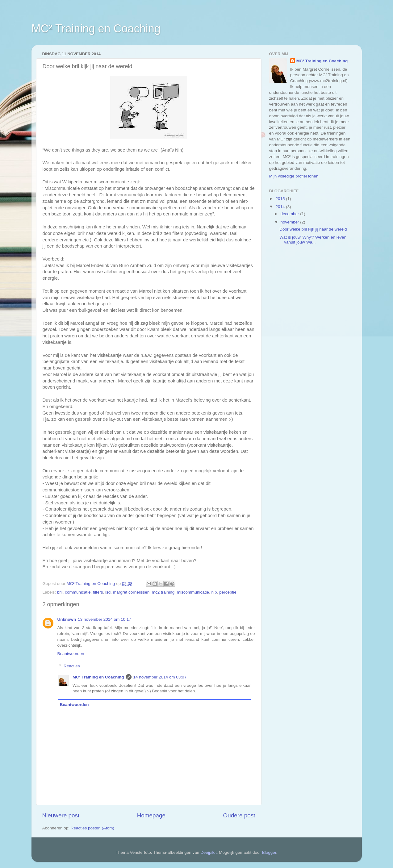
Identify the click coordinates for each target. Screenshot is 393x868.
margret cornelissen (131, 592)
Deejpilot (209, 852)
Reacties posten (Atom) (92, 828)
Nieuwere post (61, 815)
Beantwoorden (71, 654)
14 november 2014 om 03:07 (160, 677)
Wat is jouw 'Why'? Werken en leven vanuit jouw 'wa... (313, 240)
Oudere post (239, 815)
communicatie (78, 592)
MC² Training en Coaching (96, 29)
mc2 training (163, 592)
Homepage (151, 815)
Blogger (269, 852)
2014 (281, 207)
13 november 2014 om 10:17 (105, 619)
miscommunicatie (193, 592)
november (291, 222)
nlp (214, 592)
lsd (108, 592)
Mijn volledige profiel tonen (294, 176)
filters (98, 592)
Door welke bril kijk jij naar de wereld (313, 229)
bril (60, 592)
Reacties (72, 666)
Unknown (67, 619)
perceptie (228, 592)
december (291, 214)
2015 (281, 199)
